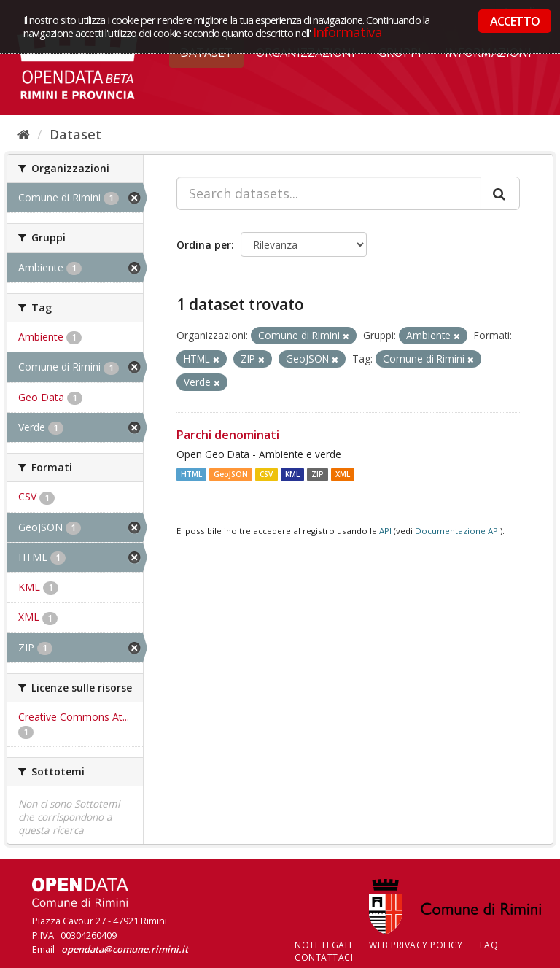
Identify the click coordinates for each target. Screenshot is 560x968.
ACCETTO (515, 21)
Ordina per (204, 245)
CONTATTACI (324, 957)
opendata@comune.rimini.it (125, 949)
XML (343, 474)
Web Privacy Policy (416, 945)
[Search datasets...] (329, 193)
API (385, 531)
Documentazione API (458, 531)
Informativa (347, 32)
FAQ (489, 945)
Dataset (75, 134)
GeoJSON (231, 474)
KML (292, 474)
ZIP (318, 474)
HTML (191, 474)
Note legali (323, 945)
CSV (266, 474)
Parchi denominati (228, 435)
